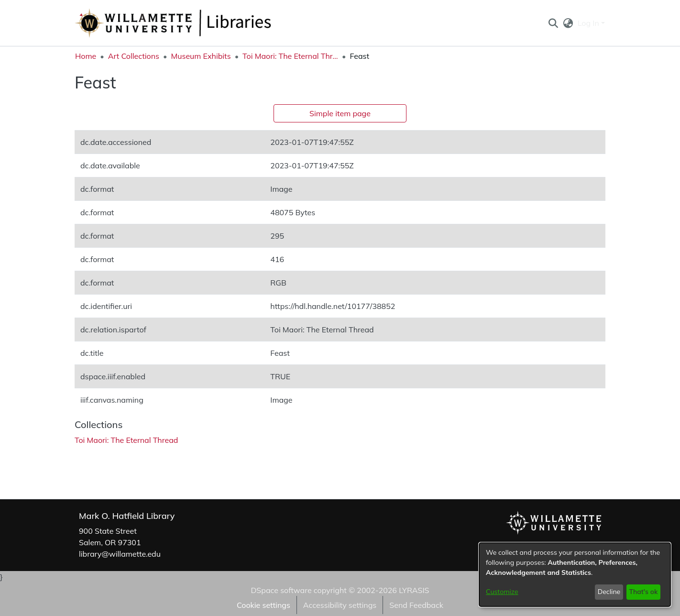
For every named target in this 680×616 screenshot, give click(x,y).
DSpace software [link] (281, 590)
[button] (553, 23)
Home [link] (86, 56)
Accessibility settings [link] (340, 605)
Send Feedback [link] (416, 605)
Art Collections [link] (134, 56)
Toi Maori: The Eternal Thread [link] (290, 56)
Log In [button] (589, 23)
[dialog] (575, 575)
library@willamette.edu (120, 554)
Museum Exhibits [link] (201, 56)
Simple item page (340, 113)
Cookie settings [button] (263, 605)
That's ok (643, 592)
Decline (609, 592)
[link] (126, 440)
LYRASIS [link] (414, 590)
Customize (502, 592)
